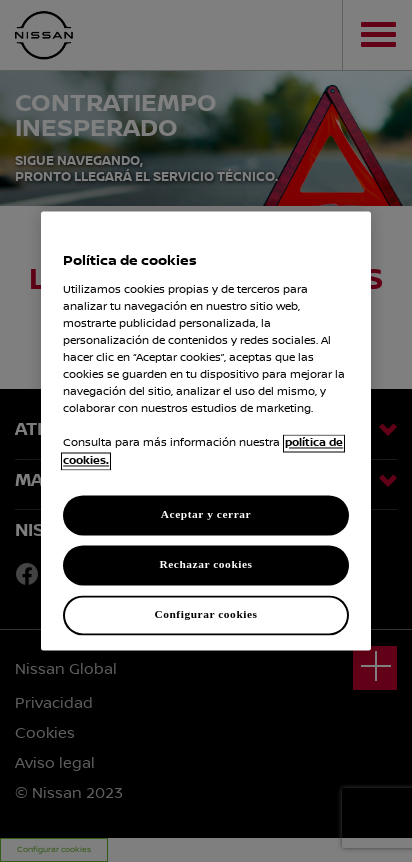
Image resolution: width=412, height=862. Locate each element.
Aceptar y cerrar (206, 515)
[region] (206, 430)
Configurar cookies (205, 615)
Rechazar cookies (205, 565)
